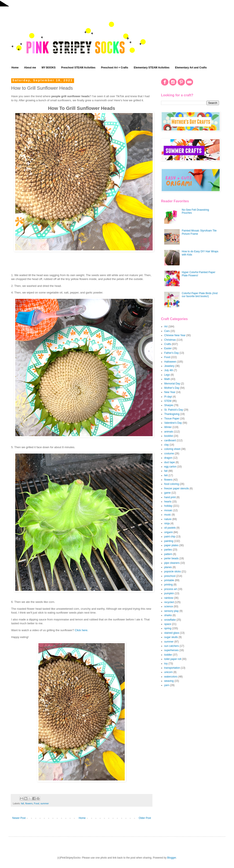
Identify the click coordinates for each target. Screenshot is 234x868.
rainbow (169, 598)
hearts (168, 502)
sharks (168, 615)
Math (167, 379)
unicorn (168, 672)
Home (15, 68)
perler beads (171, 558)
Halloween (170, 362)
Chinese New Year (175, 335)
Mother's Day (172, 388)
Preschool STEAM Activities (78, 68)
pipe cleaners (172, 563)
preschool (170, 576)
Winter (168, 427)
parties (168, 550)
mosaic (168, 510)
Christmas (170, 340)
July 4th (169, 370)
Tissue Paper (172, 419)
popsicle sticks (172, 572)
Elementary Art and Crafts (191, 68)
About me (30, 68)
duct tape (169, 462)
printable (169, 580)
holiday (168, 506)
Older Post (145, 818)
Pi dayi (168, 397)
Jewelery (169, 366)
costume (169, 454)
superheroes (171, 650)
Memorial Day (172, 384)
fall (23, 803)
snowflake (170, 620)
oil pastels (170, 528)
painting (169, 541)
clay (166, 445)
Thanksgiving (172, 414)
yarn (167, 685)
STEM (168, 401)
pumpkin (169, 593)
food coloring (172, 484)
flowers (29, 803)
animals (169, 432)
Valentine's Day (173, 423)
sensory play (171, 611)
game (167, 493)
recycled (169, 602)
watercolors (171, 677)
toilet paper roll (173, 659)
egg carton (170, 467)
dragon (168, 458)
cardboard (170, 440)
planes (168, 567)
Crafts (168, 344)
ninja (167, 523)
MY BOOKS (49, 68)
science (169, 606)
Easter (168, 348)
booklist (169, 436)
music (168, 515)
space (168, 624)
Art (166, 327)
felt (166, 475)
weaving (169, 681)
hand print (170, 497)
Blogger (172, 858)
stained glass (172, 633)
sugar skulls (171, 637)
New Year (170, 392)
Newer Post (19, 818)
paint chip (170, 537)
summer (45, 803)
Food (37, 803)
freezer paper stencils (177, 488)
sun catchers (172, 646)
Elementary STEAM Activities (152, 68)
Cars (167, 331)
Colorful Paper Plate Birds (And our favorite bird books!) (200, 295)
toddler (168, 655)
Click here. (81, 630)
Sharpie (169, 405)
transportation (172, 668)
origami (168, 532)
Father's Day (172, 353)
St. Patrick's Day (174, 410)
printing (168, 585)
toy (166, 664)
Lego (167, 375)
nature (168, 519)
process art (171, 589)
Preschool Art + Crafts (115, 68)
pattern (168, 554)
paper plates (171, 545)
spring (168, 628)
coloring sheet (172, 449)
